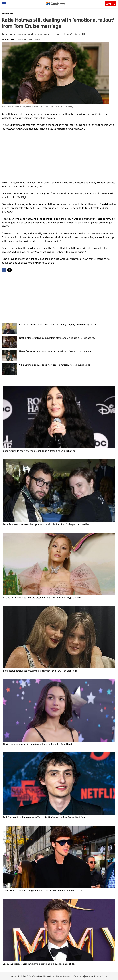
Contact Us (79, 976)
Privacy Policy (101, 976)
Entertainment (8, 13)
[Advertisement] (59, 155)
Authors (89, 976)
